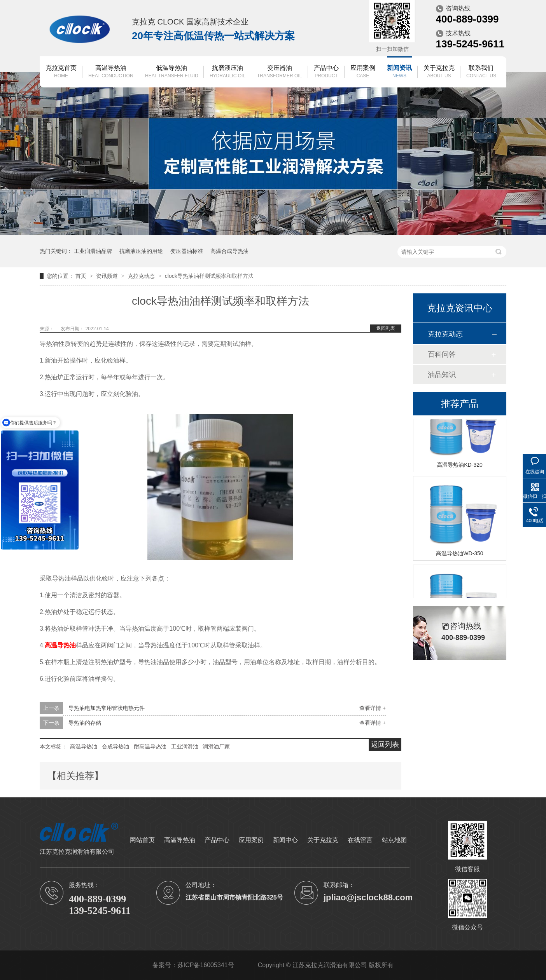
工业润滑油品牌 (93, 251)
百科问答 (442, 354)
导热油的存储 (85, 723)
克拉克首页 (61, 72)
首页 (82, 276)
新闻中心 (285, 840)
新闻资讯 (399, 72)
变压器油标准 (187, 251)
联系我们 (481, 72)
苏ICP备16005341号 (206, 965)
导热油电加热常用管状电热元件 (107, 708)
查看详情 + (373, 708)
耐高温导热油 (150, 746)
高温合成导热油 (229, 251)
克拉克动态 (142, 276)
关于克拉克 (439, 72)
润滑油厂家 (216, 746)
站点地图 (394, 840)
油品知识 (442, 375)
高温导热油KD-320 (459, 466)
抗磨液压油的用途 (141, 251)
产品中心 (326, 72)
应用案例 (363, 72)
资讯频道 (108, 276)
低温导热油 (172, 72)
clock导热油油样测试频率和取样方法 (209, 276)
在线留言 (360, 840)
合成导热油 (115, 746)
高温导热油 (111, 72)
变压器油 (279, 72)
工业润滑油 (185, 746)
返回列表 (386, 328)
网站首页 (142, 840)
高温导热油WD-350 (459, 554)
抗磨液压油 (227, 72)
